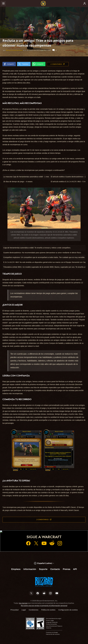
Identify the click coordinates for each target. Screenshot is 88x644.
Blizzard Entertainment (14, 50)
